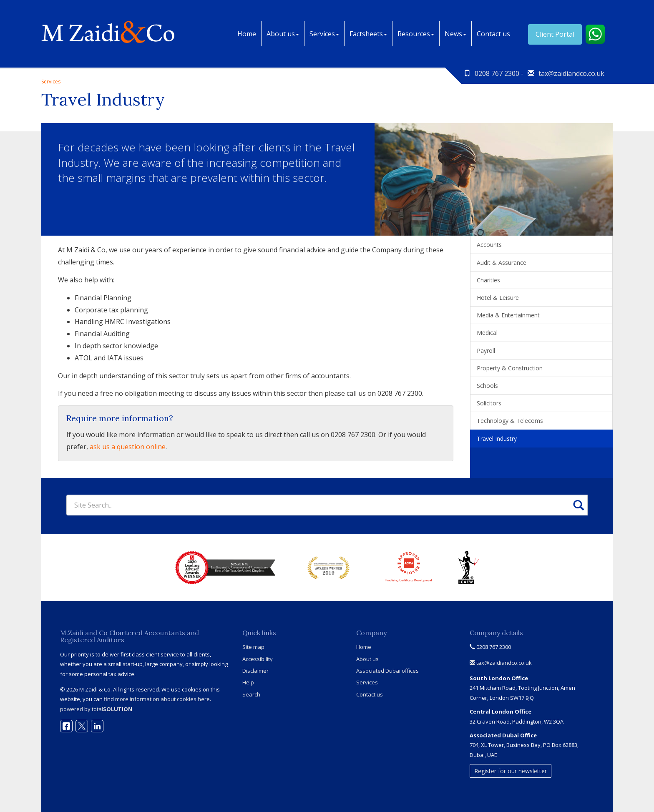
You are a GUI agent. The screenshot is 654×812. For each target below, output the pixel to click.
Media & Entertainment (508, 315)
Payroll (486, 351)
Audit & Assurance (502, 263)
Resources (416, 34)
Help (248, 682)
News (455, 34)
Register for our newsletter (511, 771)
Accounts (489, 245)
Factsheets (368, 34)
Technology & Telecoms (510, 421)
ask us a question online (128, 447)
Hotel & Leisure (498, 298)
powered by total (96, 709)
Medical (487, 333)
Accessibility (258, 659)
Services (324, 34)
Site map (253, 647)
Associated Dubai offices (387, 671)
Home (247, 34)
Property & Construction (510, 368)
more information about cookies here (162, 699)
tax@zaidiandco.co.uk (571, 73)
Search (251, 694)
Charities (488, 280)
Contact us (493, 34)
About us (283, 34)
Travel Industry (497, 439)
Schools (487, 386)
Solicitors (489, 403)
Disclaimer (255, 671)
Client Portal (555, 34)
